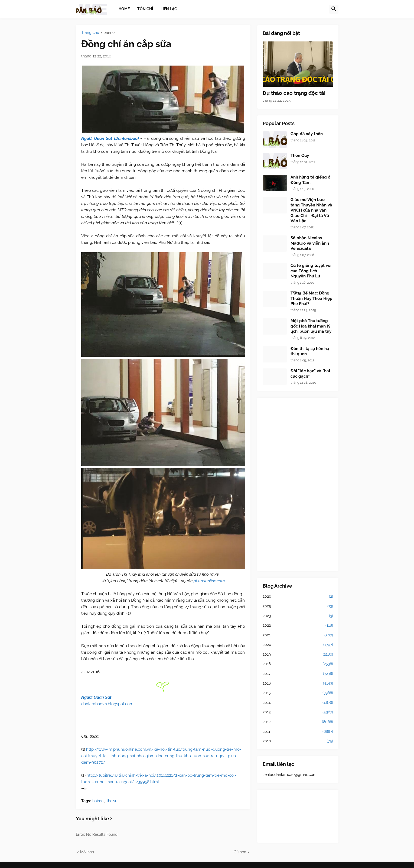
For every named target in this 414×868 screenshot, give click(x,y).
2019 (298, 655)
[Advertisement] (298, 484)
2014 (298, 703)
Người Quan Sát (96, 697)
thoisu (112, 801)
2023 (298, 616)
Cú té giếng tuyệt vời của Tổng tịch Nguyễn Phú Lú (311, 271)
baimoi (109, 33)
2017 (298, 674)
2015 (298, 693)
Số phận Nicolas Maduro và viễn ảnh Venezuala (310, 243)
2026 (298, 597)
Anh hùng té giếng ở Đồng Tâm (310, 180)
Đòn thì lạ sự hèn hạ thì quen (310, 351)
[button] (334, 9)
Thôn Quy (300, 156)
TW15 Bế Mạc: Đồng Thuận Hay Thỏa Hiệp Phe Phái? (312, 298)
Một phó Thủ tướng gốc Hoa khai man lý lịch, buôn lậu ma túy (311, 326)
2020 (298, 645)
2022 (298, 626)
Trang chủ (90, 33)
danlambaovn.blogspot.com (107, 704)
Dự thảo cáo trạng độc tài (294, 93)
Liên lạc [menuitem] (169, 9)
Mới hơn (87, 852)
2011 (298, 732)
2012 (298, 722)
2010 (298, 741)
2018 (298, 664)
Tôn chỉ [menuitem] (145, 9)
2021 (298, 635)
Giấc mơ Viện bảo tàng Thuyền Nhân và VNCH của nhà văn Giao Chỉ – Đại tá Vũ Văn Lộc (311, 210)
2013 (298, 712)
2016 (298, 684)
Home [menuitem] (124, 9)
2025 (298, 606)
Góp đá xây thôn (307, 134)
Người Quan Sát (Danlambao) (110, 138)
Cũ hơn (240, 852)
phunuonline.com (209, 581)
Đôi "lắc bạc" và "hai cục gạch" (310, 374)
